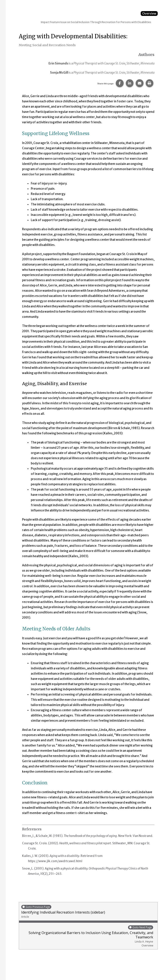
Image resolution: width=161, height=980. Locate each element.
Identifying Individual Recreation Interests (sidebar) (88, 911)
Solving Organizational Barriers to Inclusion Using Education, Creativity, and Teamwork (87, 936)
